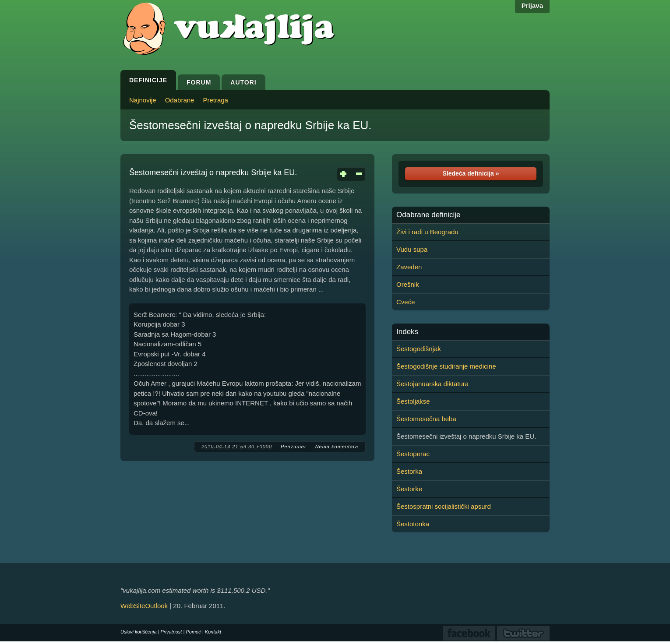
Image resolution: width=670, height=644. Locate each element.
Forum (199, 82)
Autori (243, 82)
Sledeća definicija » (471, 173)
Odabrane (180, 100)
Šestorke (409, 489)
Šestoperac (413, 454)
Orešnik (408, 284)
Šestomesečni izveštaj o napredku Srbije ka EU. (250, 125)
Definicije (148, 80)
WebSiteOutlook (144, 606)
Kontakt (213, 632)
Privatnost (171, 632)
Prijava (532, 5)
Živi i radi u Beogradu (427, 232)
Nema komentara (337, 447)
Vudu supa (412, 249)
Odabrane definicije (428, 215)
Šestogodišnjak (419, 349)
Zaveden (409, 267)
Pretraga (215, 100)
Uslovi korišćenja (139, 632)
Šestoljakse (413, 401)
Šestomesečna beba (426, 419)
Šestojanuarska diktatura (432, 384)
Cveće (406, 302)
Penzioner (294, 447)
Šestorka (409, 471)
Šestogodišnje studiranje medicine (446, 366)
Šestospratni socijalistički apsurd (444, 506)
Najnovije (143, 100)
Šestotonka (413, 524)
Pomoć (193, 632)
